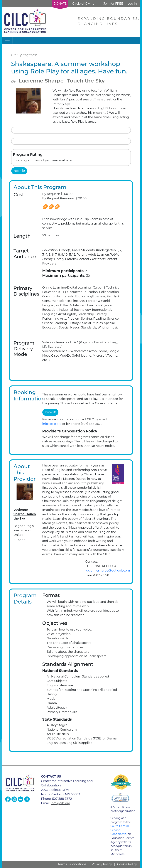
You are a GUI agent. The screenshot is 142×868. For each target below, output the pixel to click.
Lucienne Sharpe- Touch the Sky (62, 81)
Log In (132, 4)
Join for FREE (113, 4)
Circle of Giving (83, 4)
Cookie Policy (127, 864)
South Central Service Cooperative (120, 830)
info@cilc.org (52, 424)
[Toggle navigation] (7, 40)
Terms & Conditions (72, 864)
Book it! (19, 171)
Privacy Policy (102, 864)
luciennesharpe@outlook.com (108, 570)
